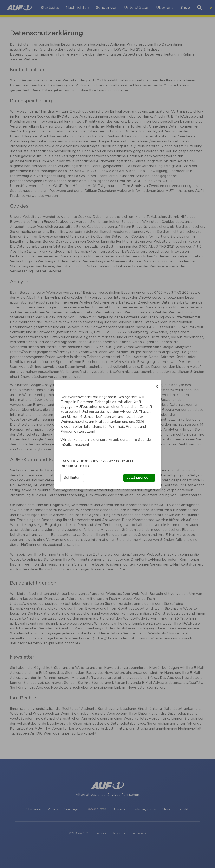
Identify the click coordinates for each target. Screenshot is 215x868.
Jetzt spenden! (139, 478)
